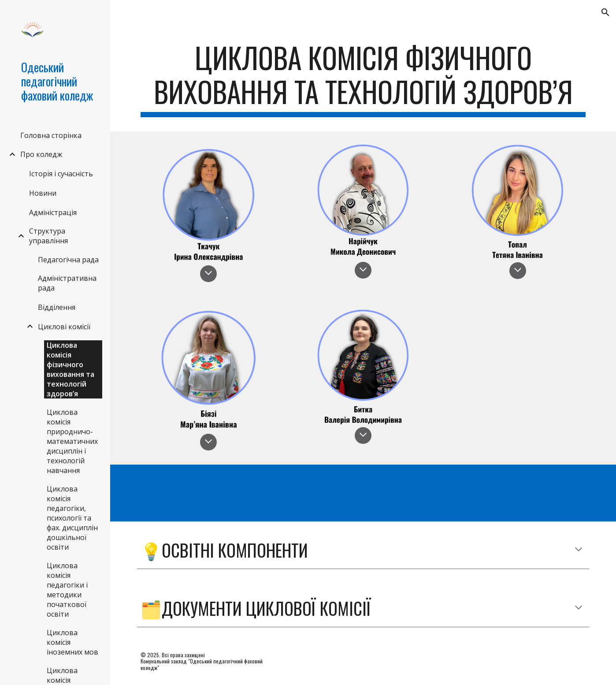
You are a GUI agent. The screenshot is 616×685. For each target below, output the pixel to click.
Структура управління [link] (48, 236)
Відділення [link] (57, 307)
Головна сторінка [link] (51, 135)
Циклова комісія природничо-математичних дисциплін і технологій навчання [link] (72, 441)
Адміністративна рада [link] (67, 283)
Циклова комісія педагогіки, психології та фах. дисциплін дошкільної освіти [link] (72, 518)
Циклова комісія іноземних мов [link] (72, 642)
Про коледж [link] (41, 154)
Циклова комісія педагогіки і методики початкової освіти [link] (67, 590)
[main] (363, 79)
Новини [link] (43, 193)
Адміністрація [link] (53, 212)
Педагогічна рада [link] (68, 260)
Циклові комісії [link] (64, 327)
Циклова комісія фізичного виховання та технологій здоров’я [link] (71, 369)
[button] (605, 12)
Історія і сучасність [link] (61, 174)
